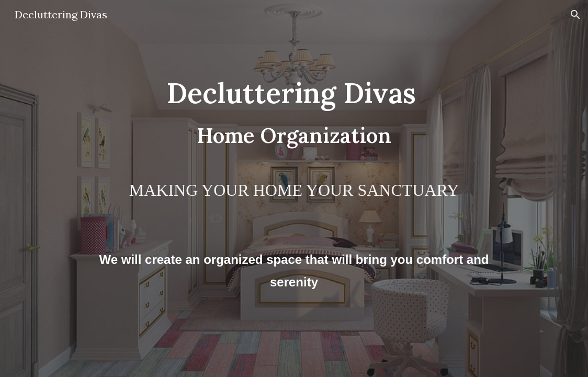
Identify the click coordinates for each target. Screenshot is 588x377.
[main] (294, 188)
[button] (575, 15)
